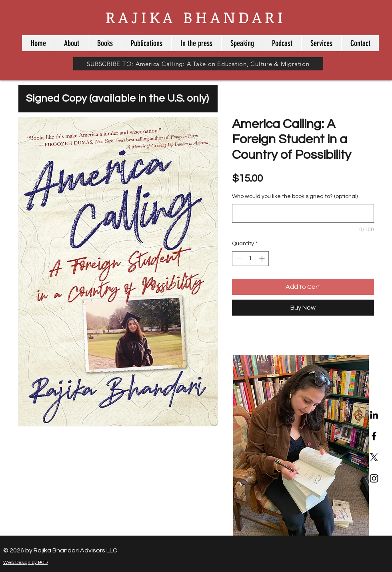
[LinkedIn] (374, 415)
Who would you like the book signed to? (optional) (295, 196)
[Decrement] (238, 259)
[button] (105, 43)
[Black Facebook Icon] (374, 436)
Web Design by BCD (25, 563)
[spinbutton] (250, 259)
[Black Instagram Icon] (374, 478)
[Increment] (263, 259)
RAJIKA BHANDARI (196, 17)
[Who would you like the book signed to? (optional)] (303, 213)
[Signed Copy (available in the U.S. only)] (118, 99)
